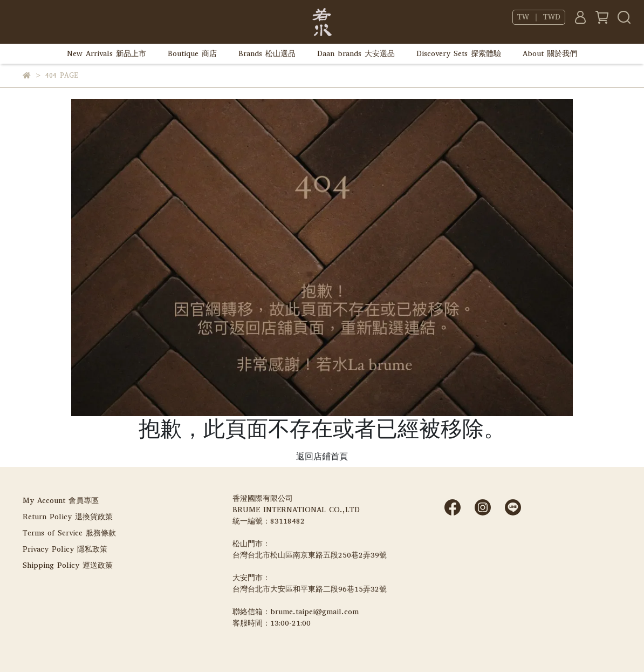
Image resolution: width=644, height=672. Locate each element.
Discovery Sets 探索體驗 (459, 54)
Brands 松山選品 (267, 54)
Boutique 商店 (192, 54)
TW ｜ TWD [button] (539, 17)
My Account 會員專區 (61, 501)
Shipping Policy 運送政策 (68, 565)
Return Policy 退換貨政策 (68, 517)
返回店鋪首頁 (322, 456)
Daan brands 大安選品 (356, 54)
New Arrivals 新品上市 (107, 54)
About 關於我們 (550, 54)
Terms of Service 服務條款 (69, 533)
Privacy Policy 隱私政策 (65, 549)
